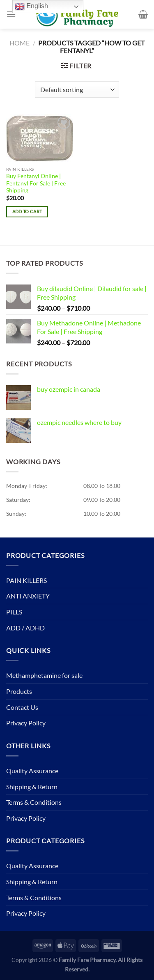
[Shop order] (77, 90)
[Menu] (11, 14)
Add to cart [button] (27, 211)
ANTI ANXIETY (28, 596)
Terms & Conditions (34, 802)
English (31, 7)
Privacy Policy (26, 723)
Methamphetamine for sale (44, 675)
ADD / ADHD (25, 628)
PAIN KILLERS (26, 580)
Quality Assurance (32, 771)
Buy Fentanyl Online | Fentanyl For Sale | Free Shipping (36, 183)
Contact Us (22, 707)
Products (19, 691)
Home (20, 43)
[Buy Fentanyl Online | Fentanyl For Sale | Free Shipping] (40, 138)
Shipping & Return (32, 787)
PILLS (14, 612)
